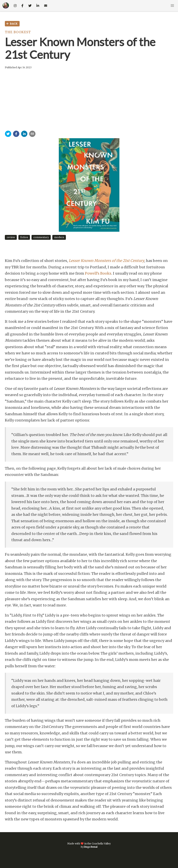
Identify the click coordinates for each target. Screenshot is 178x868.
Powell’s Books (98, 273)
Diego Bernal (91, 847)
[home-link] (6, 6)
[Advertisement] (89, 100)
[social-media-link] (15, 6)
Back (12, 24)
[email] (32, 134)
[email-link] (46, 6)
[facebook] (16, 134)
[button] (172, 6)
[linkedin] (24, 134)
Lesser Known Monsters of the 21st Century (106, 261)
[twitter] (8, 134)
